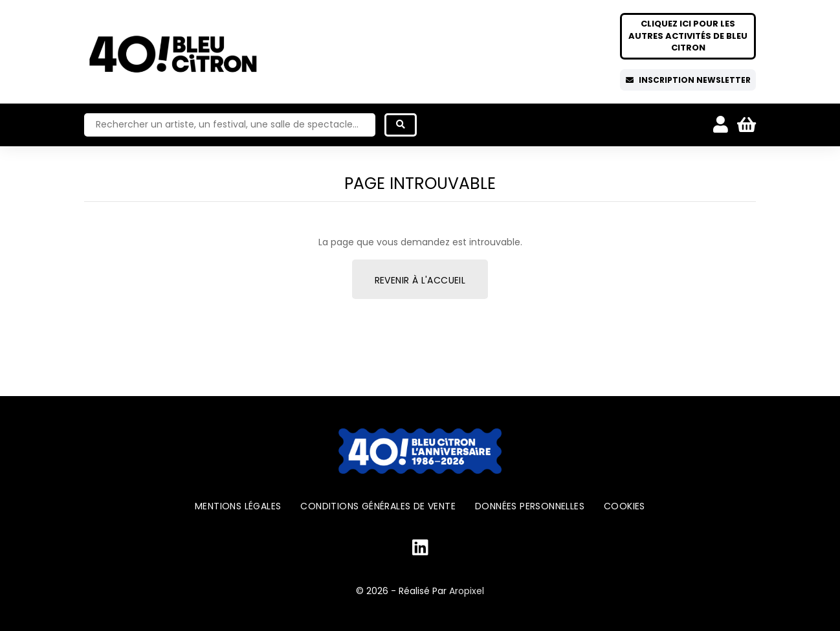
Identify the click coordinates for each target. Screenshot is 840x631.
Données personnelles (530, 506)
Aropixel (467, 591)
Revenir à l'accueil (420, 280)
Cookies (624, 506)
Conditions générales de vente (378, 506)
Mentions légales (238, 506)
